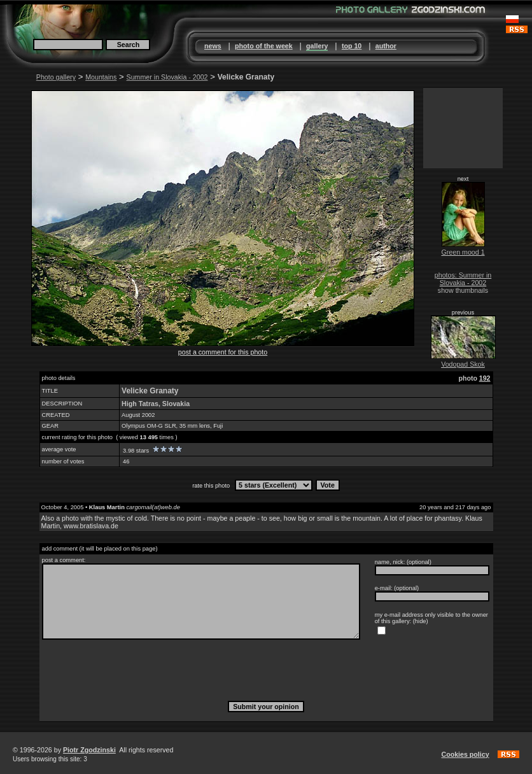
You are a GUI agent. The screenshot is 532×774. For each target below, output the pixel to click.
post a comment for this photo (223, 352)
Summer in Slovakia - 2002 (167, 77)
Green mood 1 (463, 252)
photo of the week (264, 46)
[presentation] (266, 670)
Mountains (101, 77)
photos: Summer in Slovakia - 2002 (463, 279)
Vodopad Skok (463, 364)
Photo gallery (56, 77)
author (386, 46)
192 (485, 378)
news (213, 46)
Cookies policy (465, 754)
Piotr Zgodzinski (89, 750)
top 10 (352, 46)
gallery (317, 46)
